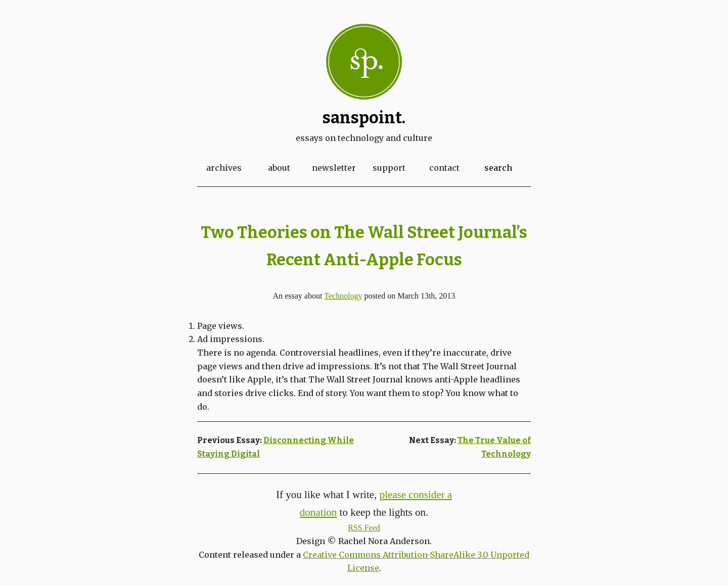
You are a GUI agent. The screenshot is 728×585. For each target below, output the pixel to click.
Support (389, 168)
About (279, 168)
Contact (444, 168)
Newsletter (334, 168)
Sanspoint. (364, 118)
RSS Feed (364, 528)
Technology (343, 296)
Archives (224, 168)
